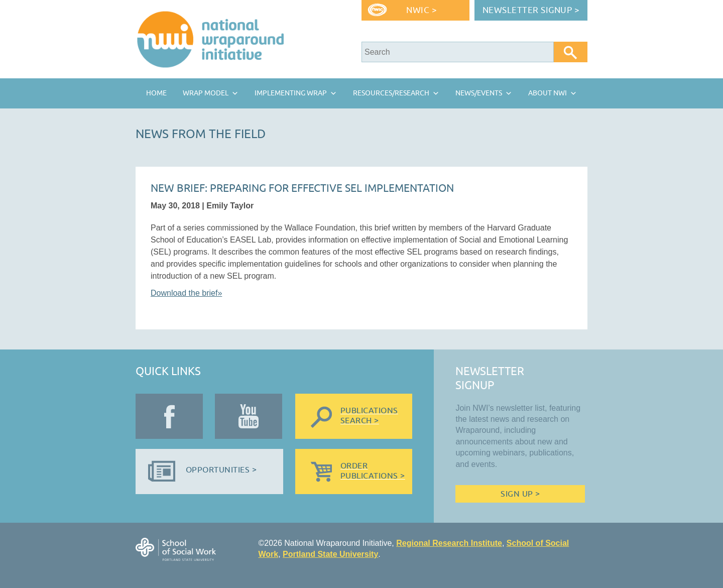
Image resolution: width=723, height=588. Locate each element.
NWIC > (421, 10)
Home (156, 93)
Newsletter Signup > (531, 10)
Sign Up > (520, 494)
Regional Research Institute (449, 543)
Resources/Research (391, 93)
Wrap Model (206, 93)
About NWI (548, 93)
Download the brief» (186, 293)
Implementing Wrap (291, 93)
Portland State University (330, 554)
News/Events (479, 93)
